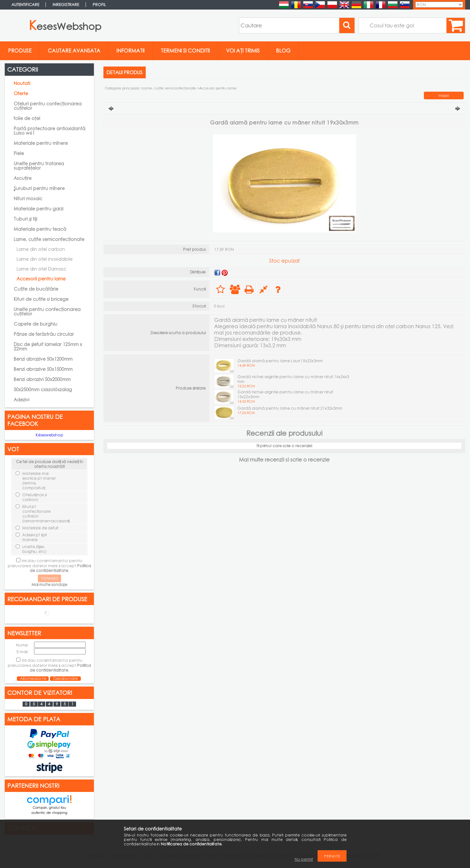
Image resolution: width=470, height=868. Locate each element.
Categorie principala (122, 88)
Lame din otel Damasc (42, 269)
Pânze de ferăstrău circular (44, 334)
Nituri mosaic (28, 198)
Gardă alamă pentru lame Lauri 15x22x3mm (280, 361)
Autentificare (25, 5)
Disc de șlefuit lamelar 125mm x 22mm (48, 346)
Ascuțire (23, 178)
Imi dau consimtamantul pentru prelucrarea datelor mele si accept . (49, 566)
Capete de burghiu (35, 324)
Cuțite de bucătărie (36, 289)
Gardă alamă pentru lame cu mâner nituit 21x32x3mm (290, 408)
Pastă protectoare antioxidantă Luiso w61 (49, 131)
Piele (19, 153)
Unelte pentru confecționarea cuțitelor (47, 311)
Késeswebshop (49, 435)
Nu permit (304, 859)
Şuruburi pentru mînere (39, 188)
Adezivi (21, 400)
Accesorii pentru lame (41, 279)
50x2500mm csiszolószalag (43, 389)
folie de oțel (27, 118)
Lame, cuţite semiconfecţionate (169, 88)
